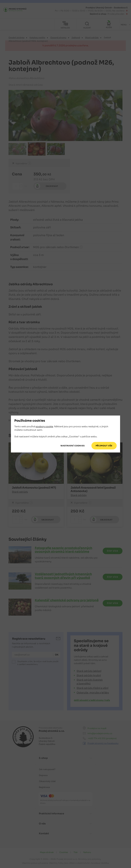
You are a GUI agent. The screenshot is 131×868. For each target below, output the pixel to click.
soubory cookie (44, 427)
